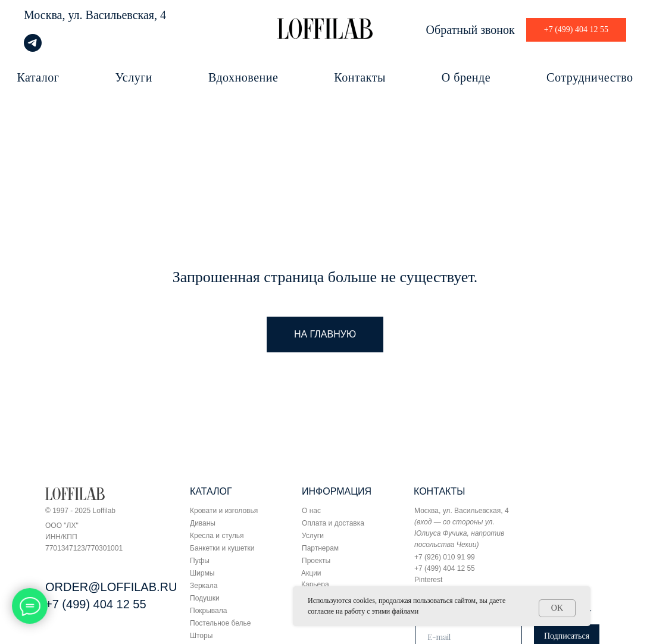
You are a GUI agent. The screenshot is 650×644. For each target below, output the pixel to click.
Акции (311, 573)
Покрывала (208, 611)
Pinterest (428, 580)
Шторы (201, 636)
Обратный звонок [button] (471, 30)
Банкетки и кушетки (222, 548)
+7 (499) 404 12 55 (96, 604)
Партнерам (320, 548)
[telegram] (33, 49)
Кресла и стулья (217, 536)
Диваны (203, 523)
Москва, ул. (53, 15)
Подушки (205, 598)
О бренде (466, 77)
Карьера (315, 584)
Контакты (360, 77)
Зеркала (204, 586)
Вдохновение (243, 77)
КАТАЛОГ (211, 491)
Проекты (316, 561)
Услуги (134, 77)
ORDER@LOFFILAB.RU (111, 587)
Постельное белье (220, 623)
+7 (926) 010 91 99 (445, 557)
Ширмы (202, 573)
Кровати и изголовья (224, 511)
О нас (311, 511)
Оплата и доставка (333, 523)
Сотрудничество (590, 77)
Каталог (38, 77)
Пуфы (200, 561)
